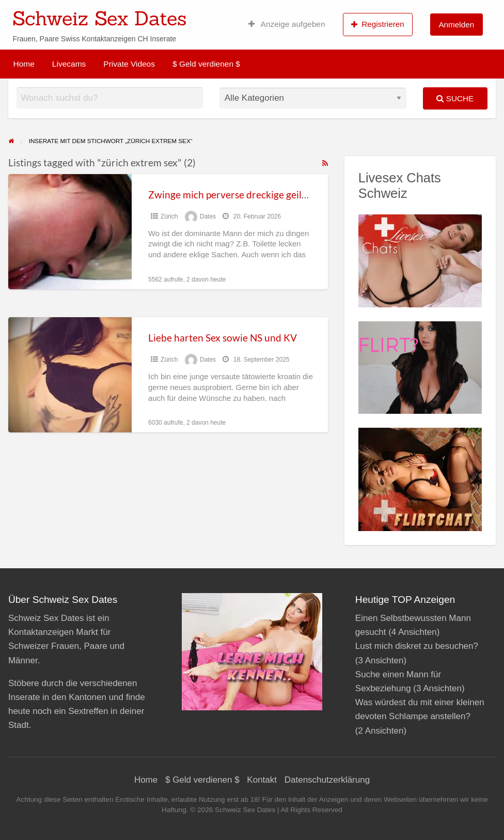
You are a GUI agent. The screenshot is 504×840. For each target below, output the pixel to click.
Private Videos (129, 64)
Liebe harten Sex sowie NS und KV (223, 338)
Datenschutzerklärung (327, 780)
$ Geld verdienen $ (206, 64)
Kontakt (262, 780)
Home (24, 64)
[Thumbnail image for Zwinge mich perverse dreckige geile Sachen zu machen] (70, 232)
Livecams (69, 64)
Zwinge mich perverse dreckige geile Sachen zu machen (269, 195)
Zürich (169, 216)
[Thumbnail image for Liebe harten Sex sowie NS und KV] (70, 375)
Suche (455, 98)
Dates (208, 216)
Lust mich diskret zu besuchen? (417, 646)
